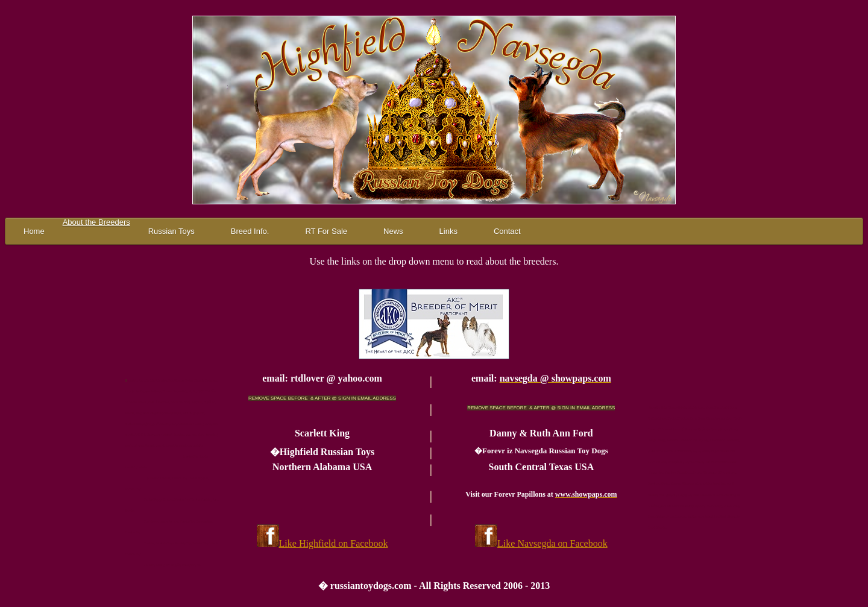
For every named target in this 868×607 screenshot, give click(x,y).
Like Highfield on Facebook (334, 543)
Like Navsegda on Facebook (552, 543)
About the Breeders (96, 222)
